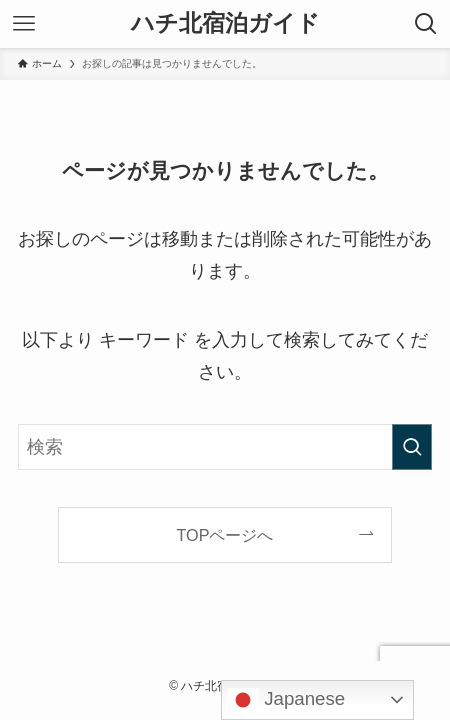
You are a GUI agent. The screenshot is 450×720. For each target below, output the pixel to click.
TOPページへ (225, 535)
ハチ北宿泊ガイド (225, 24)
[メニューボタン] (24, 24)
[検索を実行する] (412, 447)
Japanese (286, 700)
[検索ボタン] (426, 24)
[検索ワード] (225, 447)
